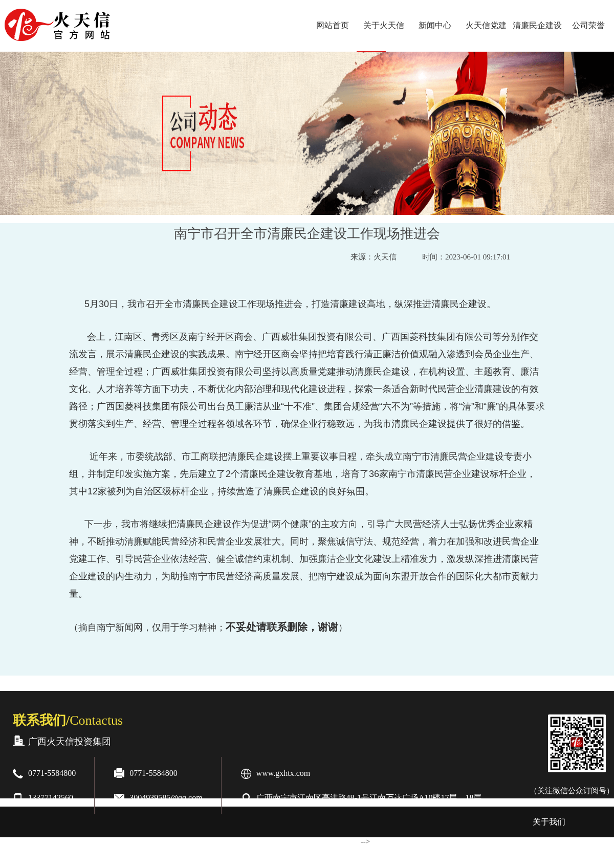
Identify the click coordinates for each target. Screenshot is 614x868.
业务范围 (87, 852)
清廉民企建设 (537, 25)
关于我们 (549, 822)
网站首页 (333, 25)
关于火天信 (384, 25)
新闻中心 (435, 25)
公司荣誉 (588, 25)
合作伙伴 (29, 852)
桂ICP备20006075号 (223, 852)
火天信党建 (486, 25)
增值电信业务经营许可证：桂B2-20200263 (449, 852)
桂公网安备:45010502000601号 (317, 852)
